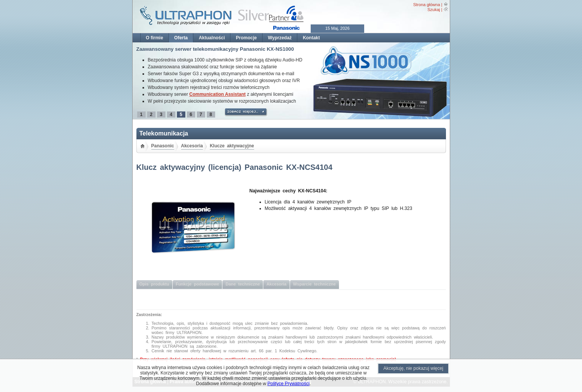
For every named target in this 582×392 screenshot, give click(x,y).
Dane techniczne (243, 284)
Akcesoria (192, 146)
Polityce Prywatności (289, 384)
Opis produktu (154, 284)
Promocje (246, 38)
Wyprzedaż (280, 38)
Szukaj (434, 10)
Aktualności (212, 38)
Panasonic (163, 146)
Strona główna (426, 5)
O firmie (155, 38)
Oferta (181, 38)
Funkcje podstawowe (198, 284)
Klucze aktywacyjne (232, 146)
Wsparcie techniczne (315, 284)
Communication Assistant (217, 94)
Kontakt (311, 38)
